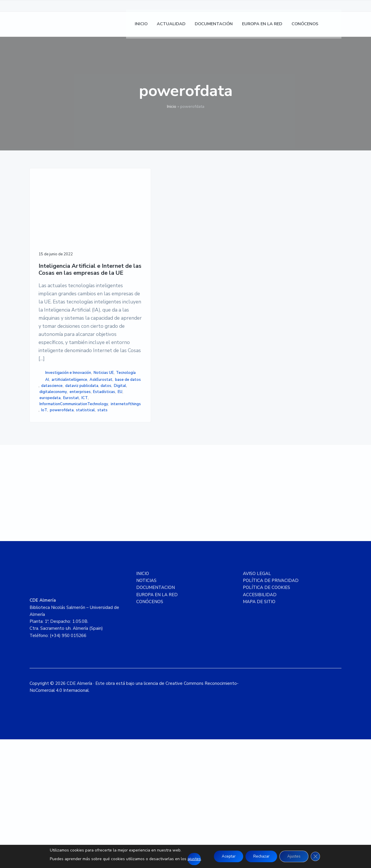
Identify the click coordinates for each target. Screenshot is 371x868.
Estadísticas (74, 500)
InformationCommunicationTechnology (74, 518)
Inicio (172, 107)
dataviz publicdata (58, 487)
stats (44, 536)
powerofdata (51, 530)
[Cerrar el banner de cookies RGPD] (320, 856)
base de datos (52, 481)
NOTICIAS (146, 709)
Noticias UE (49, 463)
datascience (79, 481)
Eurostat (78, 506)
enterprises (50, 500)
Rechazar (261, 856)
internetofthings (56, 524)
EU (42, 506)
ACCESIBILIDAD (260, 723)
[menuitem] (334, 26)
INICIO (143, 702)
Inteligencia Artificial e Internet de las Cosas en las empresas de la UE (64, 249)
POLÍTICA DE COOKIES (267, 716)
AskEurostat (51, 475)
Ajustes (297, 856)
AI (47, 469)
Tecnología (72, 463)
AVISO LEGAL (257, 702)
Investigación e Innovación (62, 456)
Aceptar (225, 856)
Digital (46, 494)
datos (82, 487)
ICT (43, 512)
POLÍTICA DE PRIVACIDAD (271, 709)
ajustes (189, 859)
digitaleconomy (68, 494)
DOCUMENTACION (156, 716)
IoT (77, 524)
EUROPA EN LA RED (157, 723)
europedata (57, 506)
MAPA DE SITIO (259, 730)
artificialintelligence (69, 469)
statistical (75, 530)
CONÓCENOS (150, 730)
